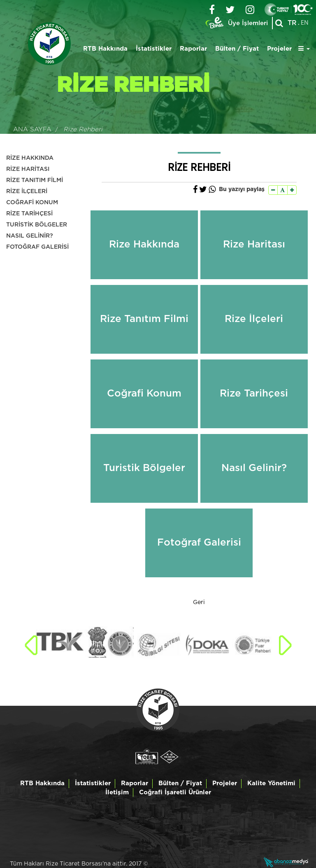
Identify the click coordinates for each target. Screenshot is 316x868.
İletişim (117, 792)
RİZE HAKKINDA (30, 158)
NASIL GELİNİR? (30, 236)
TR (292, 23)
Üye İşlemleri (248, 23)
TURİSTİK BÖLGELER (37, 225)
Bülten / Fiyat (237, 49)
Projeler (279, 49)
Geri (199, 602)
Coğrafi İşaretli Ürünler (175, 792)
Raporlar (193, 49)
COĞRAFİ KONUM (32, 203)
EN (305, 23)
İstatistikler (154, 49)
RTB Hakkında (105, 49)
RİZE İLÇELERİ (27, 191)
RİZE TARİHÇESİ (29, 214)
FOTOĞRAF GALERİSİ (37, 247)
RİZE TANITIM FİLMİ (35, 180)
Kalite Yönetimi (271, 783)
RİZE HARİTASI (28, 169)
